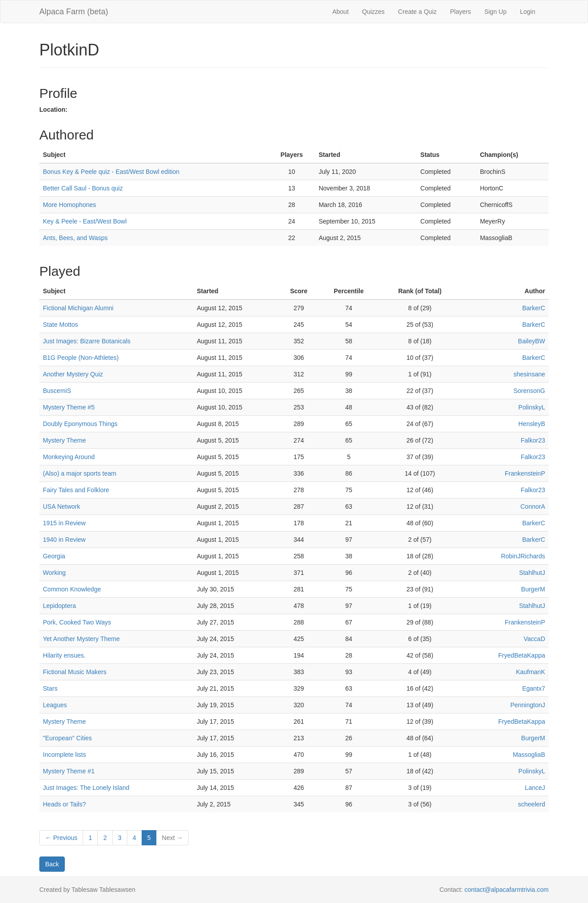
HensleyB (532, 424)
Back (52, 864)
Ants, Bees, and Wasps (75, 238)
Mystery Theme (64, 440)
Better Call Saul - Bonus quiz (83, 188)
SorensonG (529, 391)
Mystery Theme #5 (69, 407)
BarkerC (534, 308)
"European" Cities (67, 738)
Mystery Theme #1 (69, 771)
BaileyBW (531, 341)
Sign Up (496, 12)
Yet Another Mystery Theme (81, 639)
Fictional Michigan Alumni (78, 308)
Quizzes (373, 12)
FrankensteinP (525, 473)
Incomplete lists (64, 755)
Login (528, 12)
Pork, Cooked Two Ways (77, 622)
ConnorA (533, 506)
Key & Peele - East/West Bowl (85, 221)
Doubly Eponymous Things (80, 424)
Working (54, 573)
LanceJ (535, 788)
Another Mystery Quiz (73, 374)
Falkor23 (533, 440)
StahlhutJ (532, 573)
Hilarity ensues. (64, 655)
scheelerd (531, 804)
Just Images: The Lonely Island (86, 788)
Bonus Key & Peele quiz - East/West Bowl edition (111, 172)
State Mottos (61, 325)
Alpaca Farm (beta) (74, 12)
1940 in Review (64, 540)
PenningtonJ (528, 705)
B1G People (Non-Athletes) (81, 358)
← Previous (61, 838)
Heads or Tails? (64, 804)
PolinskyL (532, 407)
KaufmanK (531, 672)
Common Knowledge (72, 589)
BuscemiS (57, 391)
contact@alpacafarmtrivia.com (506, 890)
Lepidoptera (59, 606)
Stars (50, 688)
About (341, 12)
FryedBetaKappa (522, 655)
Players (460, 12)
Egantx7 (534, 688)
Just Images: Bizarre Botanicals (87, 341)
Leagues (55, 705)
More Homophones (69, 205)
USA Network (61, 506)
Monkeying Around (69, 457)
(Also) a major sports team (80, 473)
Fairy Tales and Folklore (76, 490)
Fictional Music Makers (75, 672)
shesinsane (529, 374)
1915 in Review (64, 523)
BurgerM (533, 589)
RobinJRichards (523, 556)
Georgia (54, 556)
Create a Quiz (417, 12)
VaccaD (534, 639)
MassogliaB (529, 755)
